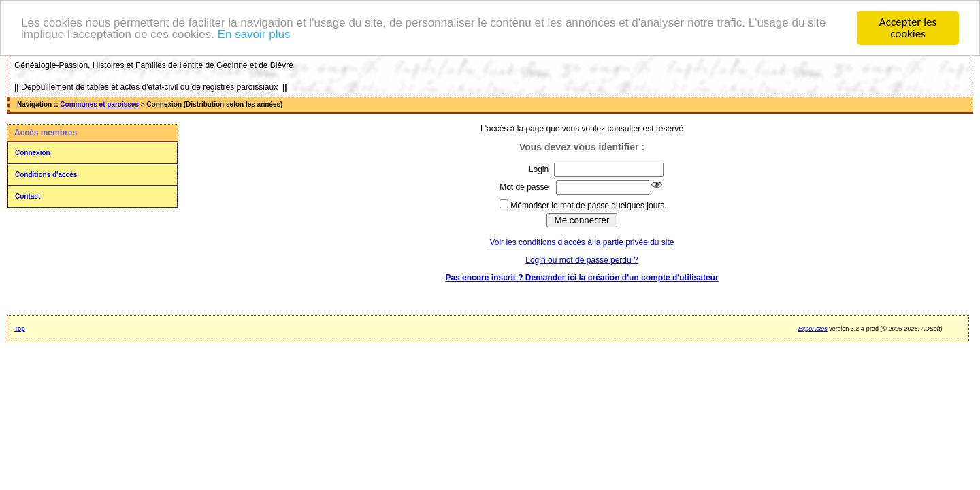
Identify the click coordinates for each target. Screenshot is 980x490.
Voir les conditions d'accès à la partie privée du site (582, 242)
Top (20, 329)
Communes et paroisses (99, 104)
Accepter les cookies (908, 28)
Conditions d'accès (46, 175)
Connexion (33, 153)
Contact (28, 196)
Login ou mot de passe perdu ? (582, 260)
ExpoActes (813, 329)
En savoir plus (254, 34)
